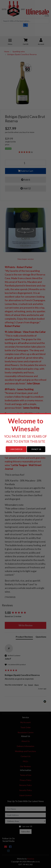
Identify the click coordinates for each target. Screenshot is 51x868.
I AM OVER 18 (16, 449)
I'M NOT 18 (36, 449)
